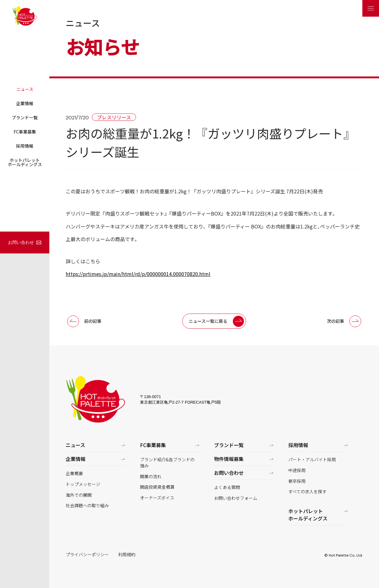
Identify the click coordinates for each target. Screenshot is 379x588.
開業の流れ (151, 477)
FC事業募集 (25, 132)
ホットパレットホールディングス (25, 162)
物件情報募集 (229, 459)
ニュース (25, 89)
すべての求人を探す (307, 492)
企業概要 (74, 473)
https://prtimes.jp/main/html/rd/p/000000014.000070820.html (138, 274)
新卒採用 (297, 481)
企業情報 (25, 103)
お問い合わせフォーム (236, 498)
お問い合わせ (21, 242)
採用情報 (25, 146)
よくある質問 (227, 487)
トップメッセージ (83, 484)
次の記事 (336, 321)
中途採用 (297, 470)
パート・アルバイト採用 (312, 460)
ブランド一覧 (25, 117)
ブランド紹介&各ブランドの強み (167, 463)
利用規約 (127, 555)
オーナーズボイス (157, 498)
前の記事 (93, 321)
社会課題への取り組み (87, 506)
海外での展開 (79, 495)
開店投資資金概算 (157, 487)
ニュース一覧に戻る (208, 321)
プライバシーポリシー (87, 555)
